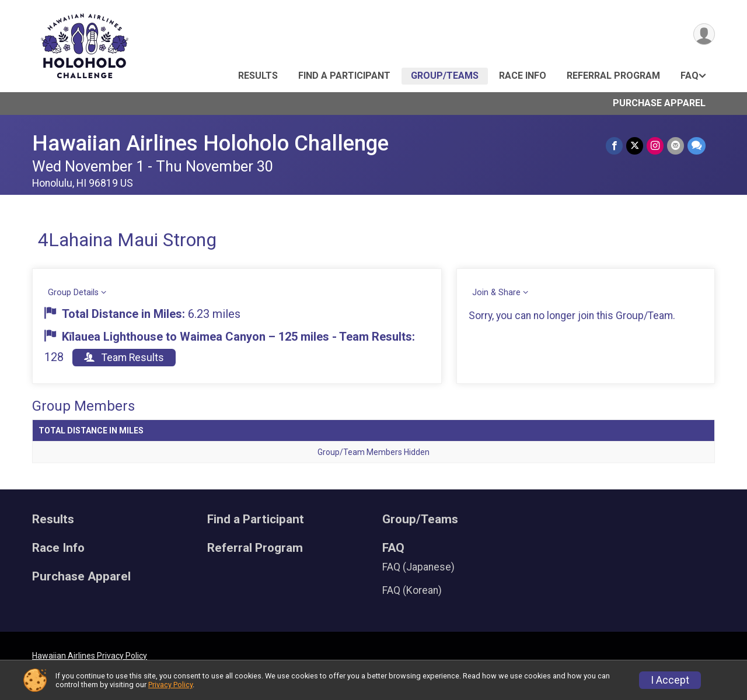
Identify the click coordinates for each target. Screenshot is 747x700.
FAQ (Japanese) (418, 567)
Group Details (73, 293)
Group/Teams (445, 76)
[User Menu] (704, 34)
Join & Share (496, 293)
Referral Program (613, 76)
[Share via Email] (676, 146)
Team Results (124, 358)
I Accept (670, 680)
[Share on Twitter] (635, 146)
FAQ (690, 76)
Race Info (523, 76)
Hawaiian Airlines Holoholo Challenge (210, 143)
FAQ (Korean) (412, 590)
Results (258, 76)
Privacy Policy (170, 685)
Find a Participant (344, 76)
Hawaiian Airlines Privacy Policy (90, 656)
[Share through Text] (697, 146)
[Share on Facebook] (614, 146)
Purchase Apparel (659, 103)
